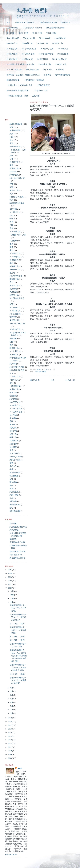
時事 (11, 187)
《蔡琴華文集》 (16, 386)
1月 (12, 713)
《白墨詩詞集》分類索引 (32, 28)
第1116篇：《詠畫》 (18, 637)
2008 (10, 758)
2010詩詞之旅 (12, 49)
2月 (12, 710)
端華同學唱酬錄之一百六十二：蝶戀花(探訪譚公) (18, 617)
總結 (11, 263)
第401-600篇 (37, 33)
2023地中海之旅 (45, 64)
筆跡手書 (13, 209)
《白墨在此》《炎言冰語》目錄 (19, 85)
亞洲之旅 (13, 444)
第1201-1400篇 (45, 38)
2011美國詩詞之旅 (29, 49)
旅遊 (11, 143)
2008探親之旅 (27, 43)
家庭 (11, 165)
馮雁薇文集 (14, 441)
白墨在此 (13, 172)
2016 (10, 729)
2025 (10, 570)
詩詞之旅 (13, 399)
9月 (12, 602)
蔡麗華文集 (14, 168)
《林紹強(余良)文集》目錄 (17, 96)
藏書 (11, 485)
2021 (10, 584)
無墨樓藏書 (14, 476)
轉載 (11, 219)
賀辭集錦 (13, 501)
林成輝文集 (14, 389)
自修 (11, 159)
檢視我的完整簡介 (11, 855)
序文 (11, 282)
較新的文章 (35, 380)
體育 (11, 304)
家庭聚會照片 (15, 320)
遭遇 (11, 345)
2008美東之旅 (12, 43)
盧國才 (20, 768)
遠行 (11, 383)
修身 (11, 244)
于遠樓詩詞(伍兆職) (17, 542)
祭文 (11, 479)
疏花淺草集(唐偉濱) (17, 558)
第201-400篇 (23, 33)
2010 (10, 751)
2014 (10, 736)
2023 (10, 577)
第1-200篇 (11, 33)
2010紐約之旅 (42, 43)
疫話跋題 (13, 364)
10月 (12, 599)
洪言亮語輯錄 (15, 473)
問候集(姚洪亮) (16, 457)
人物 (11, 184)
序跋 (11, 421)
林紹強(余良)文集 (17, 197)
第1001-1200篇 (29, 38)
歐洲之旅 (13, 393)
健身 (11, 450)
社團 (11, 342)
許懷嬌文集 (14, 175)
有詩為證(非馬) (16, 555)
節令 (11, 216)
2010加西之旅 (57, 43)
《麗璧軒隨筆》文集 (18, 235)
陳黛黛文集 (14, 279)
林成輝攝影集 (15, 130)
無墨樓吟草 (66, 22)
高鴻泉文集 (14, 286)
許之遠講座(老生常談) (18, 527)
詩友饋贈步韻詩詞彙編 (55, 28)
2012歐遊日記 (63, 49)
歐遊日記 (13, 396)
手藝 (11, 469)
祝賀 (11, 194)
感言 (11, 127)
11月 (12, 595)
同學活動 (13, 339)
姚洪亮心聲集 (15, 460)
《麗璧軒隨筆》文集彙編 (34, 80)
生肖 (11, 250)
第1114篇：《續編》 (18, 674)
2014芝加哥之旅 (28, 54)
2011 (10, 747)
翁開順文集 (14, 380)
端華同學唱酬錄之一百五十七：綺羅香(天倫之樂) (18, 680)
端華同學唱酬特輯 (62, 75)
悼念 (11, 200)
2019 (10, 718)
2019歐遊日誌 (42, 59)
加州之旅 (13, 431)
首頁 (8, 22)
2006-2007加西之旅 (17, 324)
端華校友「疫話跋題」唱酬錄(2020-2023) (23, 75)
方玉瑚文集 (14, 355)
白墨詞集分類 (12, 28)
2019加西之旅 (27, 59)
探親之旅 (13, 437)
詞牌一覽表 (14, 495)
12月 (12, 591)
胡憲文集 (13, 317)
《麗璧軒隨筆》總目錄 (48, 22)
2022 (10, 581)
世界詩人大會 (15, 376)
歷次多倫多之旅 (32, 70)
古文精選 (36, 96)
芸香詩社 (13, 524)
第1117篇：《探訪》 (18, 624)
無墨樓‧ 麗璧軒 (33, 10)
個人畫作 (13, 447)
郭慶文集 (13, 428)
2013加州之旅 (12, 54)
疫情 (11, 247)
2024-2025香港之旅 (14, 70)
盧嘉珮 (12, 425)
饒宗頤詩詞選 (15, 511)
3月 (12, 706)
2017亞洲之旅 (63, 54)
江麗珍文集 (14, 162)
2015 (10, 732)
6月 (12, 695)
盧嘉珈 (12, 273)
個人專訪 (13, 415)
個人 (11, 140)
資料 (11, 156)
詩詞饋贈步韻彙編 (17, 203)
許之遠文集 (14, 530)
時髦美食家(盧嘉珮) (17, 552)
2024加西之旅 (61, 64)
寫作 (11, 228)
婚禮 (11, 463)
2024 (10, 573)
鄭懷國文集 (14, 348)
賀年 (11, 498)
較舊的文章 (70, 380)
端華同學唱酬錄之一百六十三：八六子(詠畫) (18, 608)
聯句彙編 (13, 482)
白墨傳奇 (47, 75)
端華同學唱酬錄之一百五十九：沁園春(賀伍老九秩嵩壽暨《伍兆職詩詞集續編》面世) (18, 656)
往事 (11, 222)
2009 (10, 754)
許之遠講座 (14, 492)
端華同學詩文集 (13, 80)
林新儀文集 (14, 266)
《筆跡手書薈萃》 (44, 85)
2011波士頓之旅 (47, 49)
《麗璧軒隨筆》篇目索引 (24, 22)
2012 (10, 744)
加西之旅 (13, 434)
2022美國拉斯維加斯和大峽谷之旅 (20, 64)
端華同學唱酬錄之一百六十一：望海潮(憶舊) (18, 630)
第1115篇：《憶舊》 (18, 640)
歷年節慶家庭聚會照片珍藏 (18, 91)
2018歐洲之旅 (12, 59)
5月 (12, 699)
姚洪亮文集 (14, 190)
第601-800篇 (51, 33)
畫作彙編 (13, 418)
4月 (12, 702)
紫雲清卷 (13, 539)
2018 (10, 722)
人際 (11, 225)
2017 (10, 725)
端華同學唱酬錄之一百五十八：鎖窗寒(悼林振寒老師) (18, 668)
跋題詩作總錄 (15, 505)
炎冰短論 (13, 292)
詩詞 (11, 134)
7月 (12, 691)
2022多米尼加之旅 (59, 59)
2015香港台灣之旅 (46, 54)
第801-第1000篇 (13, 38)
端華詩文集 (14, 295)
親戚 (11, 489)
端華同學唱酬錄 (41, 372)
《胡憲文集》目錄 (40, 91)
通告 (11, 508)
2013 (10, 740)
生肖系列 (60, 70)
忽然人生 (13, 466)
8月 (12, 688)
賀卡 (11, 373)
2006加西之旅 (60, 38)
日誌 (11, 137)
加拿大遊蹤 (48, 70)
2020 (10, 588)
